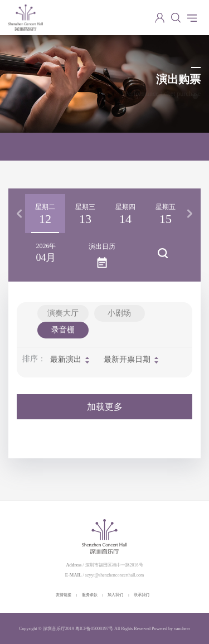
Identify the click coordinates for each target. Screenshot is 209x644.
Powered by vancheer (171, 629)
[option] (45, 214)
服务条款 (90, 595)
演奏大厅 (63, 313)
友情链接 (64, 595)
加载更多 (105, 407)
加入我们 (115, 595)
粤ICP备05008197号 (94, 629)
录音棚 (63, 330)
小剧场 (119, 313)
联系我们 (142, 595)
